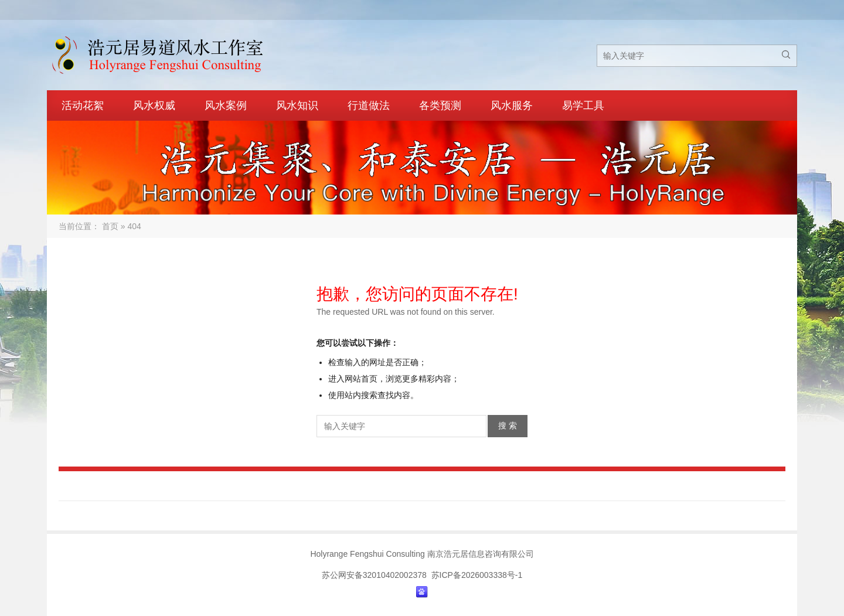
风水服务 (512, 105)
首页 (110, 226)
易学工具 (583, 105)
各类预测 (440, 105)
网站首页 (361, 379)
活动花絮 (83, 105)
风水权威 (154, 105)
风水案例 (226, 105)
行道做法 (369, 105)
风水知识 (297, 105)
